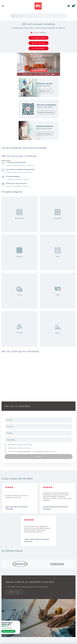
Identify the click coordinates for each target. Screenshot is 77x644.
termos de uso (40, 451)
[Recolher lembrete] (18, 622)
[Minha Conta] (69, 6)
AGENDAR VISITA (14, 592)
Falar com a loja (39, 43)
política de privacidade (24, 451)
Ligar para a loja (39, 38)
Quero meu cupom (8, 631)
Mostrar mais (6, 160)
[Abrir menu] (3, 6)
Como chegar (38, 48)
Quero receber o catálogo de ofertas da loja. (20, 445)
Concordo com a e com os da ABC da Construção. (32, 451)
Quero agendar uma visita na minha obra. (19, 448)
